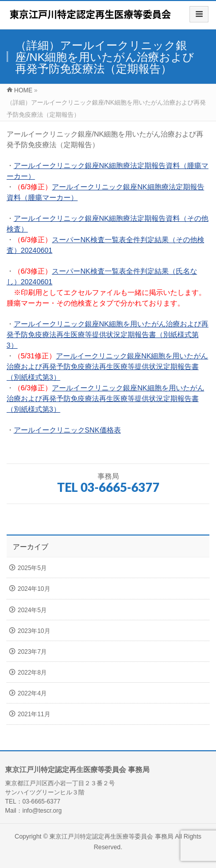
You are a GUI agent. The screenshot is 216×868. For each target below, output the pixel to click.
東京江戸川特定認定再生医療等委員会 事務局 (112, 837)
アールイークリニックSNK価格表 (67, 430)
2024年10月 (34, 589)
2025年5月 (32, 568)
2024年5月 (32, 610)
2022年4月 (32, 693)
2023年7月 (32, 652)
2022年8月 (32, 673)
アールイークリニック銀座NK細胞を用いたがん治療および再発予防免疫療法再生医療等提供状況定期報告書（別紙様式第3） (107, 335)
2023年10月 (34, 631)
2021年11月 (34, 714)
